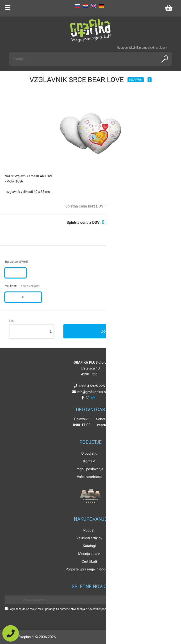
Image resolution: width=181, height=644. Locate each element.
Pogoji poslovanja (89, 469)
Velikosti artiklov (89, 538)
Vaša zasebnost (89, 477)
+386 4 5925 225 (91, 386)
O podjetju (89, 453)
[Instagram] (88, 398)
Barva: (17, 262)
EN (93, 6)
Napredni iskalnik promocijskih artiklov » (142, 48)
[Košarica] (169, 8)
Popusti (89, 530)
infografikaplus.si (91, 392)
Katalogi (89, 546)
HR (85, 6)
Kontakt (89, 461)
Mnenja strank (89, 554)
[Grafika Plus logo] (90, 31)
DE (101, 6)
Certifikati (89, 561)
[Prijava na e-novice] (169, 600)
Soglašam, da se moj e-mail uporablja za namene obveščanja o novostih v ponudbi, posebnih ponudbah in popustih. (81, 609)
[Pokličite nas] (11, 633)
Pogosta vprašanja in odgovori (89, 569)
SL (77, 6)
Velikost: (23, 286)
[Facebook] (83, 398)
